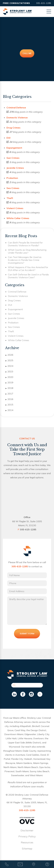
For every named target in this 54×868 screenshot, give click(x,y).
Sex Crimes (13, 188)
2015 (9, 405)
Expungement (14, 148)
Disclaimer (27, 830)
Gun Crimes (13, 158)
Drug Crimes (13, 128)
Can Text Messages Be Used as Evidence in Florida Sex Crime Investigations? (25, 260)
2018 (9, 388)
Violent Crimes (15, 208)
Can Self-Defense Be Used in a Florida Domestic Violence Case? (28, 276)
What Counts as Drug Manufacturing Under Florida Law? (27, 251)
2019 (9, 383)
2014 (9, 410)
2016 (9, 399)
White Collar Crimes (18, 218)
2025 (9, 360)
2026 (9, 355)
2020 (9, 377)
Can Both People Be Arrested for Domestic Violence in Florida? (25, 244)
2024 (9, 366)
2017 (9, 394)
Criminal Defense (16, 108)
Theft (10, 198)
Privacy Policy (27, 836)
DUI (8, 138)
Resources (27, 842)
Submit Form (27, 634)
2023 (9, 372)
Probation (12, 178)
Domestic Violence (17, 118)
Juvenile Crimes (15, 168)
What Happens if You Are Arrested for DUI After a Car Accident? (28, 269)
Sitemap (27, 849)
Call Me (27, 53)
